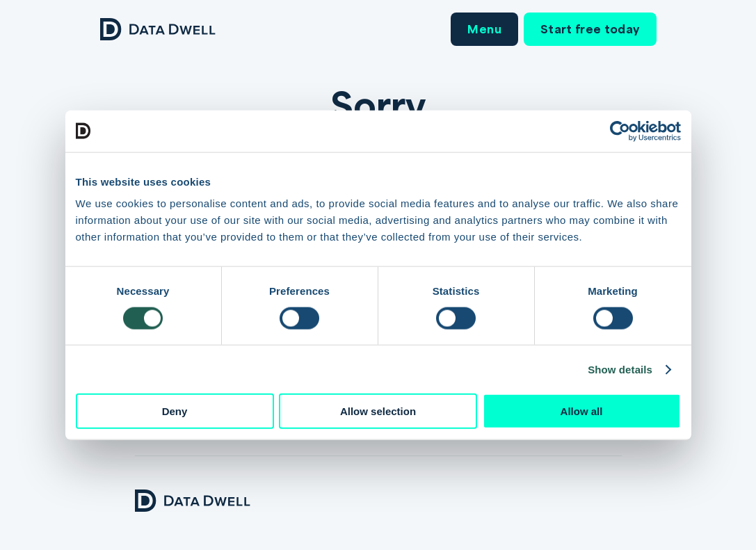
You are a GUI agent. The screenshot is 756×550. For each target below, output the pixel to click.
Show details (620, 369)
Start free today (590, 29)
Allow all (582, 411)
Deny (175, 411)
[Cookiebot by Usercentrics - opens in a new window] (620, 131)
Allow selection (378, 411)
